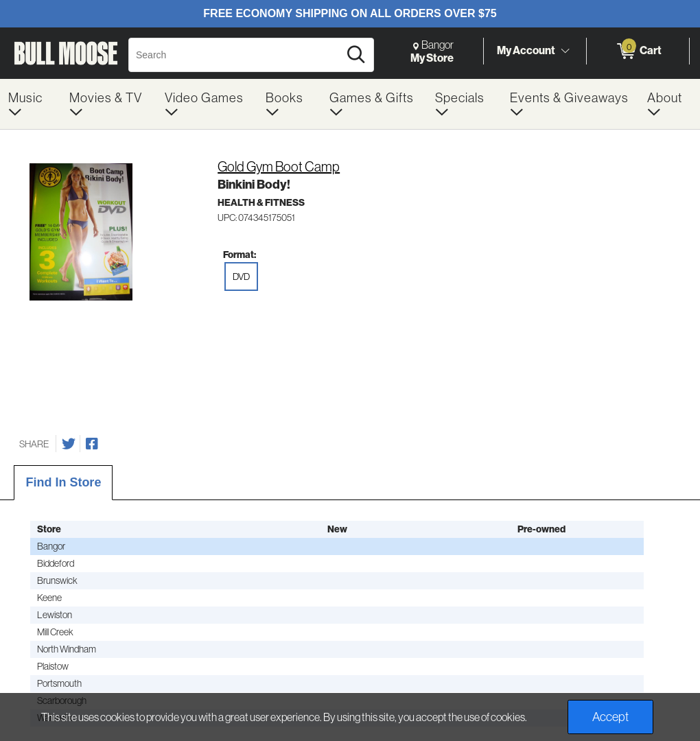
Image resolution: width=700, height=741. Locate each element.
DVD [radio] (241, 277)
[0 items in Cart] (638, 51)
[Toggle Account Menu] (565, 51)
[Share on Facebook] (92, 444)
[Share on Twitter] (69, 444)
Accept (610, 717)
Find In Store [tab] (63, 482)
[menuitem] (31, 104)
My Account (526, 50)
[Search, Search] (236, 55)
